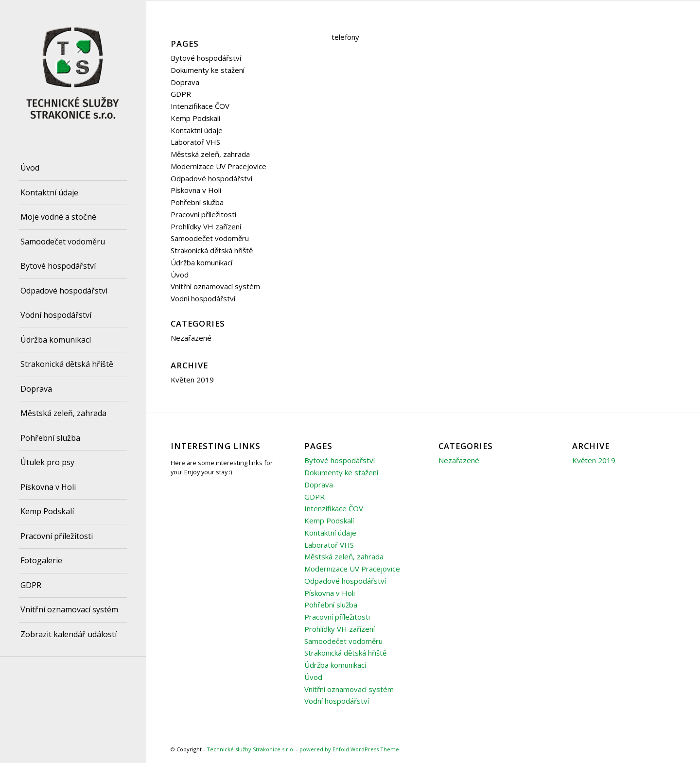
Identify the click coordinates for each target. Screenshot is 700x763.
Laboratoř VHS (195, 142)
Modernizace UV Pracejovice (219, 166)
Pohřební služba (197, 202)
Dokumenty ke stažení (208, 70)
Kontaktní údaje (197, 130)
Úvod (180, 275)
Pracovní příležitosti (203, 214)
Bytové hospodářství (206, 58)
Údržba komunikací (201, 262)
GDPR (181, 94)
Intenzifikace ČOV (200, 106)
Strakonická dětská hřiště (212, 250)
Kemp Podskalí (195, 118)
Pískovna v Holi (196, 190)
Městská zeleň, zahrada (210, 154)
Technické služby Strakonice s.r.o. (251, 749)
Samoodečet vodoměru (210, 238)
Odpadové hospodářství (211, 178)
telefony (345, 37)
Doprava (185, 82)
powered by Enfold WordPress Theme (349, 749)
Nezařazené (191, 338)
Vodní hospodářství (203, 298)
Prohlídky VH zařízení (206, 226)
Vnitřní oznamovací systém (215, 286)
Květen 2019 (192, 380)
